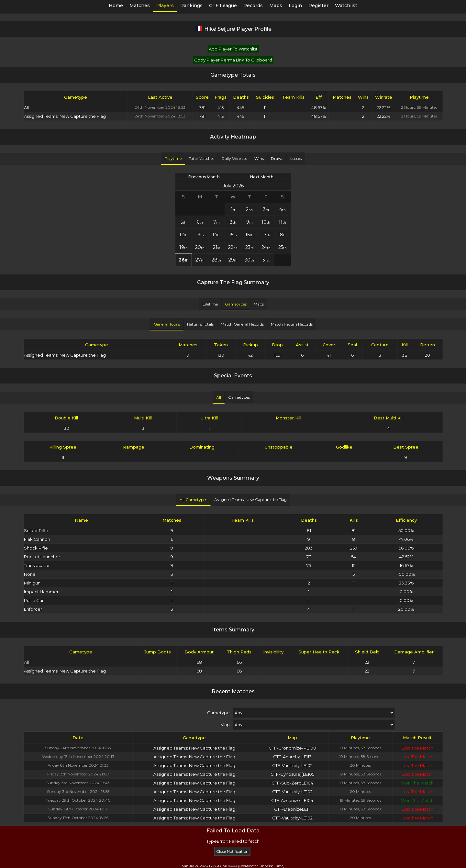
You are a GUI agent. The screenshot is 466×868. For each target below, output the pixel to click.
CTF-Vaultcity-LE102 (292, 765)
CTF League (223, 6)
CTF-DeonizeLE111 (292, 809)
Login (295, 6)
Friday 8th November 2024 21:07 (78, 774)
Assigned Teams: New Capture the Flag (194, 748)
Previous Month (204, 177)
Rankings (191, 6)
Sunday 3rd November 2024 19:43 (78, 783)
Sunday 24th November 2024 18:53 (78, 748)
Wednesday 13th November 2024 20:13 (78, 757)
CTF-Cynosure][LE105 (292, 774)
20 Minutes (360, 765)
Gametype (218, 713)
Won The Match (417, 783)
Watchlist (346, 6)
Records (253, 6)
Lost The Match (417, 748)
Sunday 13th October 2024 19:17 (78, 809)
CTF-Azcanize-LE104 (292, 800)
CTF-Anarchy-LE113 (292, 757)
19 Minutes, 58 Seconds (360, 748)
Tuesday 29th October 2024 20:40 (78, 800)
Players (165, 6)
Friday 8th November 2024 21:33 (78, 765)
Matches (140, 6)
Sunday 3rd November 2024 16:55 (78, 791)
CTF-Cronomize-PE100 (292, 748)
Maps (276, 6)
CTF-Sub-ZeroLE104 (292, 783)
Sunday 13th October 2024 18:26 (78, 818)
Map (225, 725)
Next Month (262, 177)
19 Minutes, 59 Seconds (361, 800)
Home (116, 6)
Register (318, 6)
